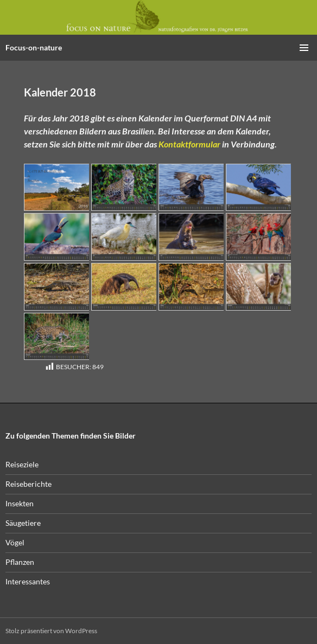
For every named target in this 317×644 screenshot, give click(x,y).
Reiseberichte (28, 484)
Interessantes (28, 581)
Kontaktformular (189, 144)
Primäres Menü (304, 48)
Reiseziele (22, 464)
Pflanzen (20, 562)
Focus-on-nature (34, 47)
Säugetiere (23, 523)
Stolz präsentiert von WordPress (51, 631)
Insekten (20, 503)
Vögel (15, 542)
